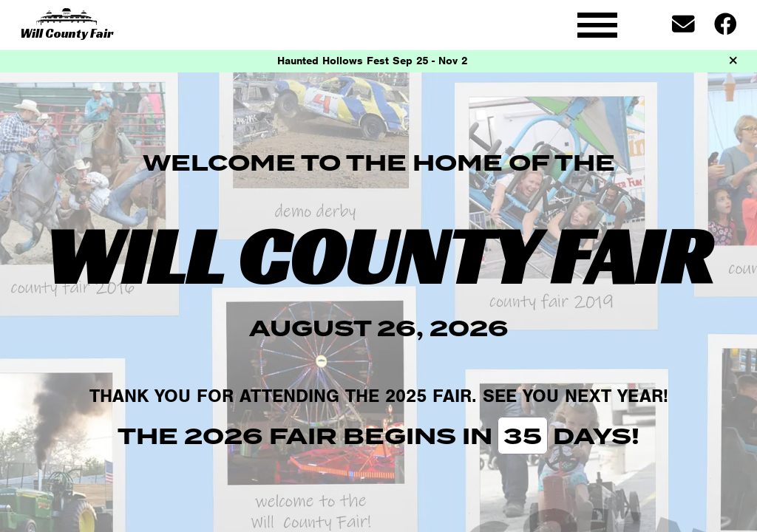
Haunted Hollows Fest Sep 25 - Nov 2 (372, 61)
